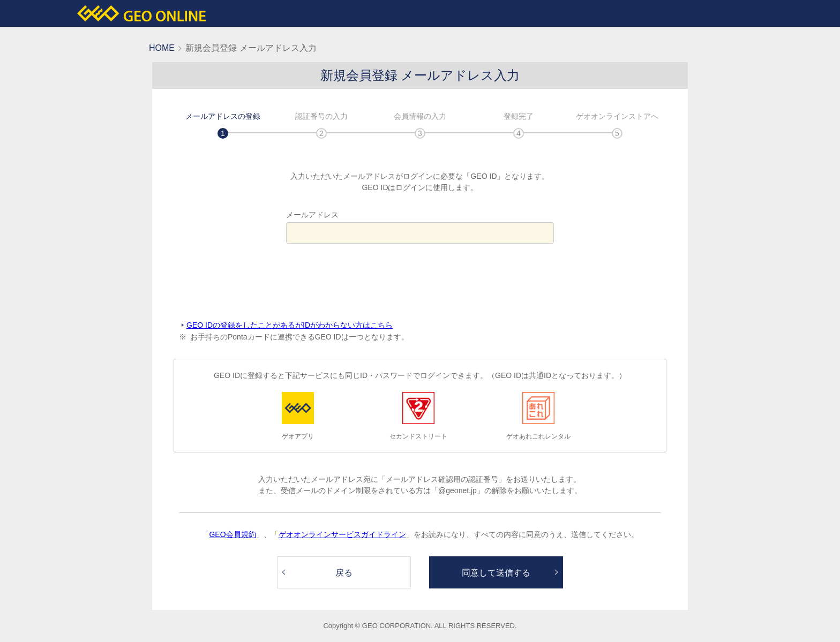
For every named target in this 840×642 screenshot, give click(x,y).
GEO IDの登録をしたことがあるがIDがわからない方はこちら (290, 325)
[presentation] (420, 282)
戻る (344, 573)
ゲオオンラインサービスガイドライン (342, 534)
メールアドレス (312, 215)
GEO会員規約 (232, 534)
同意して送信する (496, 573)
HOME (162, 48)
